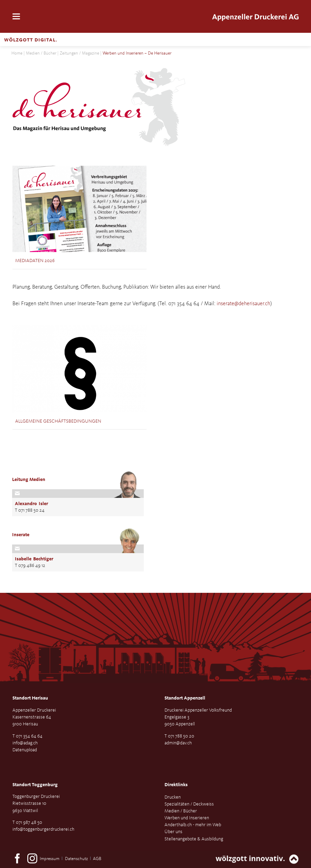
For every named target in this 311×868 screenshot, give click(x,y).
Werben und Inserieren (187, 818)
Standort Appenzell (185, 698)
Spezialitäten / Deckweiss (189, 804)
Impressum (50, 859)
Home (17, 53)
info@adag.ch (25, 743)
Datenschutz (76, 859)
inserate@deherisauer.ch (243, 304)
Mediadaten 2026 (35, 261)
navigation (16, 17)
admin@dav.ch (178, 743)
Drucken (173, 797)
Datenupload (25, 750)
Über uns (173, 832)
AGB (97, 859)
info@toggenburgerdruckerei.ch (43, 829)
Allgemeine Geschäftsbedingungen (58, 421)
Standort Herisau (30, 698)
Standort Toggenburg (35, 785)
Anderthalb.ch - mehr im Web (193, 825)
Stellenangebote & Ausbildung (194, 839)
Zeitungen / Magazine (79, 53)
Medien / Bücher (41, 53)
